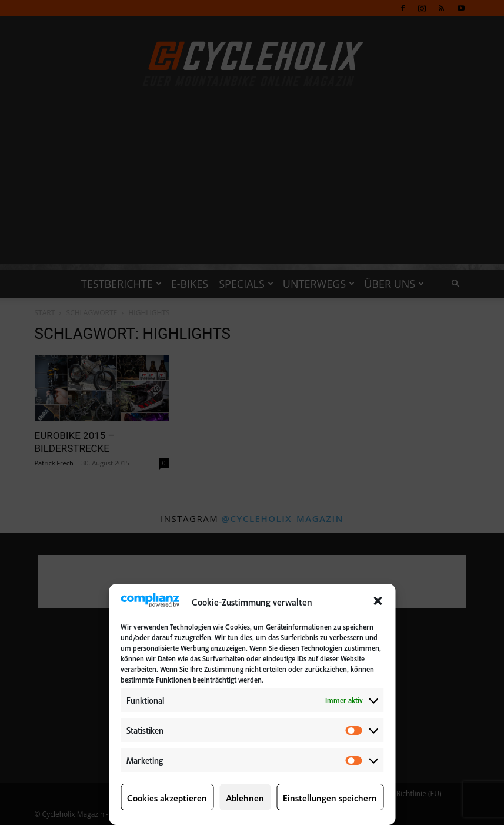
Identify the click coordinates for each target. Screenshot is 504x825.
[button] (378, 601)
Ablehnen (245, 797)
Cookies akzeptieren (167, 797)
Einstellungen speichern (330, 797)
